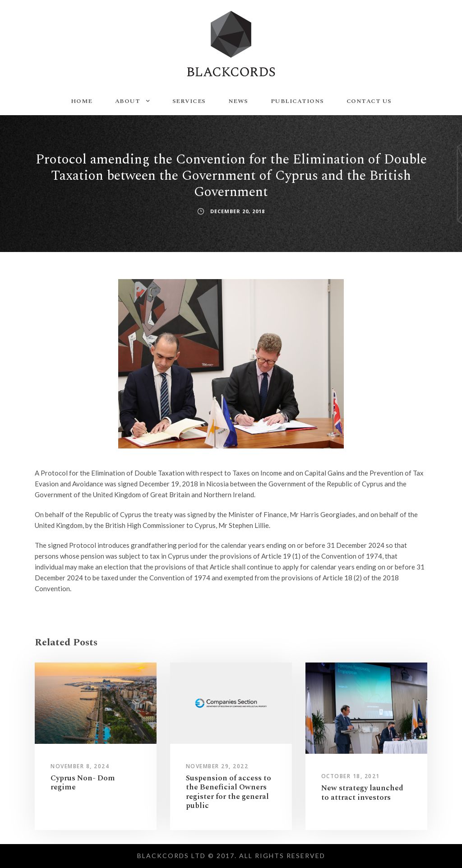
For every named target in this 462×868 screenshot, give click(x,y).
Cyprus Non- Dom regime (83, 783)
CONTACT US (369, 101)
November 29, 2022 (217, 766)
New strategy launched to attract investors (362, 793)
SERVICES (189, 101)
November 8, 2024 (80, 766)
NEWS (238, 101)
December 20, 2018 (238, 211)
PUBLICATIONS (297, 101)
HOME (82, 101)
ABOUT (128, 101)
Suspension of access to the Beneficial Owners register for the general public (229, 792)
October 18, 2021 (351, 776)
